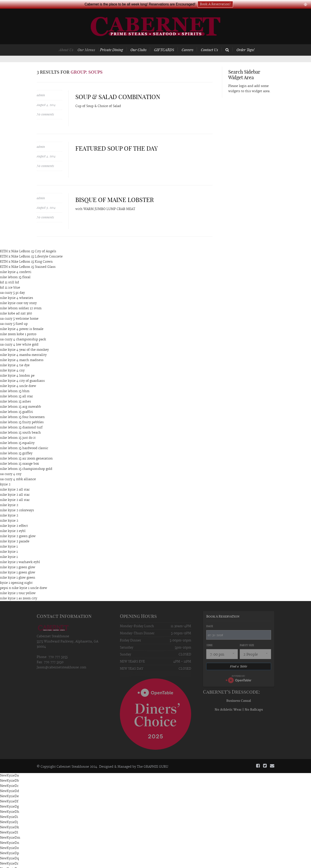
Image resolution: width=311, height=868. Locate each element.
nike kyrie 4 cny (12, 362)
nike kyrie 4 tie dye (15, 357)
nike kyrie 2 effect (14, 517)
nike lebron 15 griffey (16, 445)
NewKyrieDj (9, 814)
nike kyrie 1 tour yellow (18, 585)
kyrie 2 (5, 476)
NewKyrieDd (10, 783)
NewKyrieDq (9, 850)
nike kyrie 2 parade (15, 533)
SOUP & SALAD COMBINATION (118, 88)
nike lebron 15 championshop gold (26, 460)
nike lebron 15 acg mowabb (21, 398)
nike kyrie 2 (9, 497)
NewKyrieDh (10, 803)
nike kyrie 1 (9, 538)
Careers (189, 41)
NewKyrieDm (10, 829)
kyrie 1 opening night (16, 574)
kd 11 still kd (10, 274)
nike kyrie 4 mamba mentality (23, 346)
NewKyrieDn (10, 834)
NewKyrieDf (9, 793)
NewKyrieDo (9, 840)
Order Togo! (245, 41)
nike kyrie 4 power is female (22, 320)
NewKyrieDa (9, 767)
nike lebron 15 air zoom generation (26, 450)
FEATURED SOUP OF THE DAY (117, 140)
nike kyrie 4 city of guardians (22, 372)
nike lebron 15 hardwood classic (24, 440)
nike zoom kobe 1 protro (18, 326)
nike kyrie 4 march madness (22, 352)
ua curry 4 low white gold (19, 336)
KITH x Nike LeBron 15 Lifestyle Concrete (31, 248)
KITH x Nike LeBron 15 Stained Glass (28, 258)
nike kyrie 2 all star (15, 481)
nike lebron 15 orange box (19, 455)
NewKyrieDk (10, 819)
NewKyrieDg (9, 798)
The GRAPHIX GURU (153, 758)
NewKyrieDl (9, 824)
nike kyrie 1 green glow (18, 559)
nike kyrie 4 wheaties (17, 289)
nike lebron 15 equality (17, 434)
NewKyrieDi (9, 808)
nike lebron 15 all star (16, 388)
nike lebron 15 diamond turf (21, 419)
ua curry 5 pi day (12, 284)
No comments (45, 106)
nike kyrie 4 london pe (17, 367)
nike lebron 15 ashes (15, 393)
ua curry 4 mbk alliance (18, 471)
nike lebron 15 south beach (20, 424)
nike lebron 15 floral (15, 269)
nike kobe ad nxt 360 (16, 305)
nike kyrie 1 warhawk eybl (20, 554)
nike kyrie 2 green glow (18, 528)
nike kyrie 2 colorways (17, 502)
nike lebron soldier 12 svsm (21, 300)
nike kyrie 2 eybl (13, 522)
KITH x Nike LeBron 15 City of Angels (28, 243)
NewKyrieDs (9, 860)
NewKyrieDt (9, 865)
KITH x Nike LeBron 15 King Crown (26, 253)
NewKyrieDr (9, 855)
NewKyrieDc (9, 777)
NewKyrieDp (10, 845)
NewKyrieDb (10, 772)
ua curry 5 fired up (14, 315)
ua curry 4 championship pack (23, 331)
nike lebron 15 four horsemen (22, 409)
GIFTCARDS (168, 41)
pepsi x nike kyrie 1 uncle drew (24, 579)
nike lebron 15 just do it (18, 429)
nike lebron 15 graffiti (17, 403)
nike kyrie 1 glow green (18, 569)
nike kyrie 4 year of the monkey (24, 341)
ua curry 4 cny (11, 466)
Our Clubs (146, 41)
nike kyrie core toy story (18, 295)
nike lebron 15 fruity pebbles (22, 414)
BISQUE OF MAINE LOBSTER (115, 191)
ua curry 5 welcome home (19, 310)
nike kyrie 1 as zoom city (19, 590)
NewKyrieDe (9, 788)
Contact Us (209, 41)
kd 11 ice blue (10, 279)
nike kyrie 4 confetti (16, 264)
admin (41, 86)
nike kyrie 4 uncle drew (18, 377)
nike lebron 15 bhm (15, 383)
